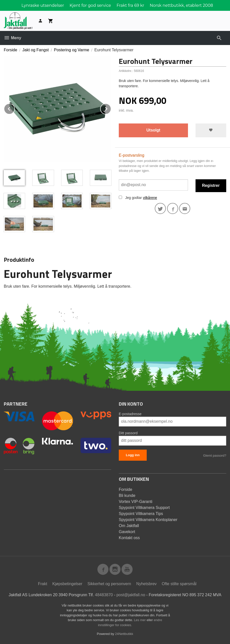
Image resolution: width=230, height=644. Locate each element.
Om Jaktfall (129, 526)
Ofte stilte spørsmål (179, 584)
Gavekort (127, 532)
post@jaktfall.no (131, 595)
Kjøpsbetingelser (67, 584)
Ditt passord (128, 433)
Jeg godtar (133, 198)
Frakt (43, 584)
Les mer (140, 620)
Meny (12, 38)
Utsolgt (153, 130)
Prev (15, 108)
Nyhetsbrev (146, 584)
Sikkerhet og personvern (109, 584)
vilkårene (150, 198)
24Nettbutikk (124, 634)
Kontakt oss (129, 538)
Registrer (211, 185)
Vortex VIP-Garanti (136, 502)
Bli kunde (127, 496)
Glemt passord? (215, 456)
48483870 (104, 595)
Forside (10, 50)
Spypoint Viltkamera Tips (141, 514)
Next (111, 108)
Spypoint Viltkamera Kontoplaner (148, 520)
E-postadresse (130, 414)
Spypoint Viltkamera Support (144, 508)
